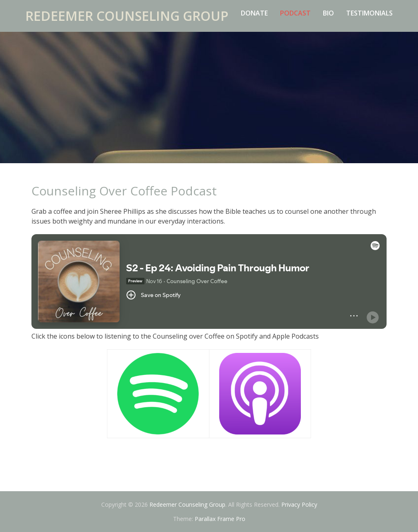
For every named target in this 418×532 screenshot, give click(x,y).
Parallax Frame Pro (220, 519)
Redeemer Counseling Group (127, 16)
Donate (254, 13)
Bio (328, 13)
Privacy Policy (299, 504)
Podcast (295, 13)
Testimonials (369, 13)
